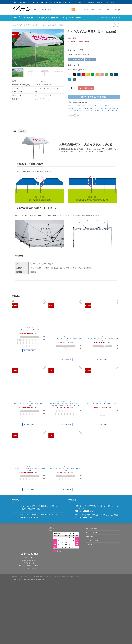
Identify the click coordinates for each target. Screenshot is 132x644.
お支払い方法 (82, 2)
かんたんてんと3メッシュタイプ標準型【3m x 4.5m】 (29, 404)
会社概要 (14, 577)
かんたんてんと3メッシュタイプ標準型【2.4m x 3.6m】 (29, 469)
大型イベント (101, 111)
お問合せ (79, 18)
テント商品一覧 (28, 18)
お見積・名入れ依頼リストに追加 (94, 97)
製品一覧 (22, 25)
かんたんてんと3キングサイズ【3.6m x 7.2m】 (102, 404)
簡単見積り (56, 18)
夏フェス (93, 111)
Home (14, 25)
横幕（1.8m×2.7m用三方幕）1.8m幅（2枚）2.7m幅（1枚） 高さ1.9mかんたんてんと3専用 (66, 404)
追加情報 (23, 131)
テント (90, 105)
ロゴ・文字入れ (43, 18)
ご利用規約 (47, 577)
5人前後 (84, 109)
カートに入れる (86, 88)
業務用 (108, 111)
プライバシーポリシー (35, 577)
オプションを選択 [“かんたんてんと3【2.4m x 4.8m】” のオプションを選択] (29, 351)
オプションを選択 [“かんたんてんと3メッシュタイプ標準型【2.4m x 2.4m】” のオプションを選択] (66, 490)
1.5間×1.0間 (77, 109)
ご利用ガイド (114, 2)
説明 (15, 131)
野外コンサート (115, 111)
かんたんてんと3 (49, 25)
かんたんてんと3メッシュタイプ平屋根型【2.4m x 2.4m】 (102, 339)
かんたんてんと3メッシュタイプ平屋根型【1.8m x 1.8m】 (66, 339)
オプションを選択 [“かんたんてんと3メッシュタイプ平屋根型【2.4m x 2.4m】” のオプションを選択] (102, 359)
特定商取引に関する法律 (59, 577)
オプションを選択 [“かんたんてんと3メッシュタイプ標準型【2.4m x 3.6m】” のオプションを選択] (29, 490)
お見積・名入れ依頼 (102, 2)
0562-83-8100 (32, 554)
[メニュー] (35, 9)
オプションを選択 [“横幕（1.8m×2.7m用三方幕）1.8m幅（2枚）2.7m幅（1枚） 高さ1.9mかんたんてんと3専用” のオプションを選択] (66, 424)
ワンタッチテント (34, 25)
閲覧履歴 (91, 2)
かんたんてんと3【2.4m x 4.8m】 (29, 330)
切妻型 (60, 25)
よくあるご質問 (68, 18)
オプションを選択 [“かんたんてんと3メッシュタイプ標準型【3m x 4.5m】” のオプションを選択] (29, 424)
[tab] (15, 131)
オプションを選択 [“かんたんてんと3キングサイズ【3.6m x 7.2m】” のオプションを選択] (102, 424)
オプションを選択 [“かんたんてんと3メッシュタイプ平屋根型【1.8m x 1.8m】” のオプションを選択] (66, 359)
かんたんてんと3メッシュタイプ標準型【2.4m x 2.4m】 (66, 469)
